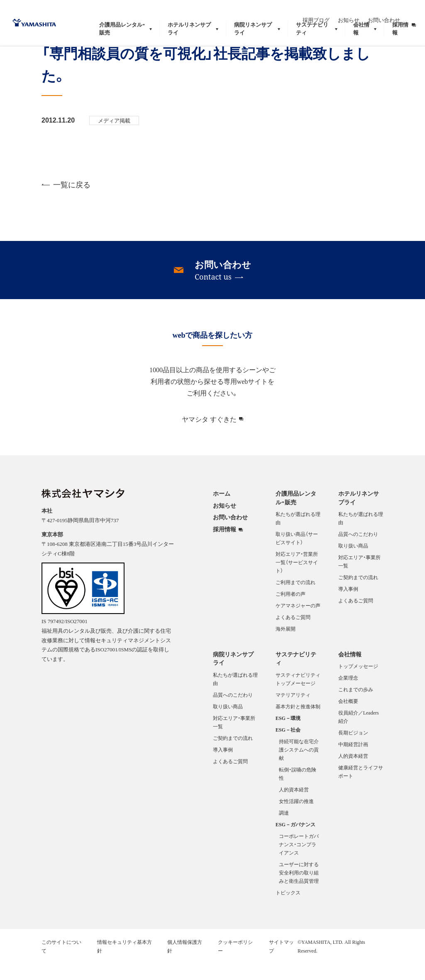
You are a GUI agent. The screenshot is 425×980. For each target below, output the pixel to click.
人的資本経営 (294, 807)
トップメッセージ (358, 683)
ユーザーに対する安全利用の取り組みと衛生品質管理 (299, 890)
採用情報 (225, 547)
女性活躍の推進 (296, 818)
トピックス (288, 910)
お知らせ (364, 11)
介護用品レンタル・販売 (296, 515)
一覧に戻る (66, 202)
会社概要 (348, 718)
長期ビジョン (353, 750)
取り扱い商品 (353, 563)
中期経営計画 (353, 761)
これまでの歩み (356, 707)
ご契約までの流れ (358, 594)
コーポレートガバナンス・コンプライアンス (299, 862)
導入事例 (348, 606)
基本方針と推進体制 (298, 724)
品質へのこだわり (358, 551)
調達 (284, 830)
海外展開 (286, 646)
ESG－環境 (288, 735)
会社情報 (350, 671)
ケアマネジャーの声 (298, 623)
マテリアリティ (293, 712)
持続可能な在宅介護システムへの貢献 (299, 767)
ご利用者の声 (291, 611)
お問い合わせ (400, 11)
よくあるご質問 (293, 634)
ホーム (222, 511)
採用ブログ (332, 11)
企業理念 (348, 695)
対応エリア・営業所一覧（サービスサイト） (297, 580)
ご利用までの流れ (296, 599)
